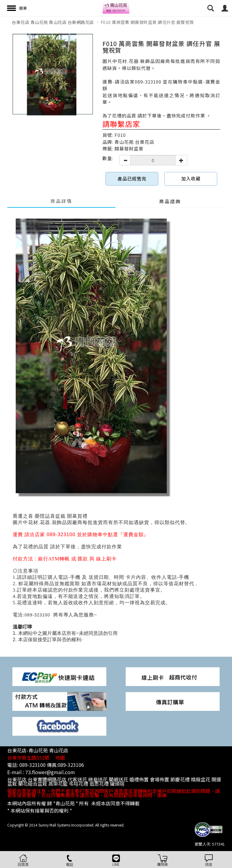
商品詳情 (61, 201)
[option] (53, 74)
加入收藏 (191, 178)
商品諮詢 (170, 201)
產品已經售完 (132, 178)
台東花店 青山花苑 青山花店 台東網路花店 (53, 22)
